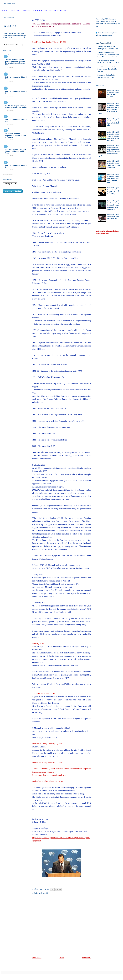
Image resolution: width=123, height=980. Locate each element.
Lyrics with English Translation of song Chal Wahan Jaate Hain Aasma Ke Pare (113, 178)
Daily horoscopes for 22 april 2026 (16, 78)
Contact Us (15, 11)
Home (5, 11)
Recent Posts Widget (8, 174)
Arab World (43, 893)
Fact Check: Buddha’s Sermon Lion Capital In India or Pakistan (15, 135)
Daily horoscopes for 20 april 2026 (16, 120)
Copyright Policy (58, 11)
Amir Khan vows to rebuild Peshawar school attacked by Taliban (107, 69)
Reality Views (9, 4)
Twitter (27, 11)
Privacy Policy (40, 11)
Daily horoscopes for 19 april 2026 (16, 166)
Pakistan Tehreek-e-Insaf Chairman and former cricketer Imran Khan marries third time (108, 55)
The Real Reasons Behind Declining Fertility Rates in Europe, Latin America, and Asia (15, 62)
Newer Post (37, 958)
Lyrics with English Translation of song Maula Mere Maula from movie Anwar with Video (113, 136)
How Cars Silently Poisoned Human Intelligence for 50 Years (15, 151)
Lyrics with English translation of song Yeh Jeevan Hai (113, 217)
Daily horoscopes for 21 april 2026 (16, 92)
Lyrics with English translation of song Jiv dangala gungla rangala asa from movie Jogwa (113, 205)
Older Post (87, 958)
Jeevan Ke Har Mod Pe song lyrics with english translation (16, 106)
